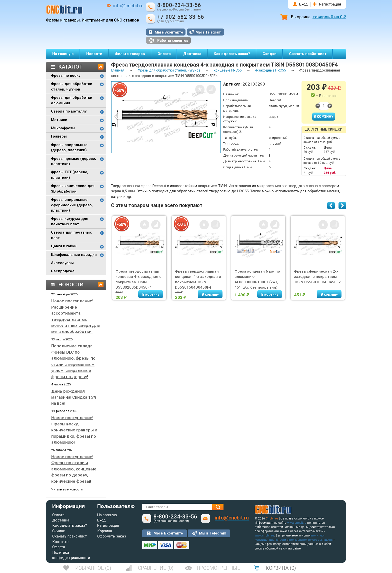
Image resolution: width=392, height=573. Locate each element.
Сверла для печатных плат (71, 235)
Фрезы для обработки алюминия (72, 100)
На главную (63, 54)
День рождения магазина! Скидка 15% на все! (74, 397)
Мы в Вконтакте (169, 32)
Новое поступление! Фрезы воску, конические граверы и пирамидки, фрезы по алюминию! (74, 430)
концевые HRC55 (228, 70)
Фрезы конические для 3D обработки (73, 188)
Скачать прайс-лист (308, 54)
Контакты (61, 542)
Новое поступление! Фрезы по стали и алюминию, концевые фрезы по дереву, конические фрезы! (74, 469)
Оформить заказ (112, 536)
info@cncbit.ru (128, 6)
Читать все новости (67, 489)
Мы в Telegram (208, 32)
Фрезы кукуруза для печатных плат (70, 221)
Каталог (70, 67)
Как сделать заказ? (232, 54)
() (93, 568)
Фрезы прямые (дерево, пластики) (73, 161)
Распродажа (63, 271)
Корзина (105, 531)
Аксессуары (62, 263)
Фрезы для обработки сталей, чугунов (72, 86)
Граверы (59, 136)
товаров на (329, 17)
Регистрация (330, 4)
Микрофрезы (63, 128)
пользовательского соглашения (312, 540)
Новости (94, 54)
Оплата (164, 54)
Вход (303, 4)
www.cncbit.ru (297, 523)
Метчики (59, 120)
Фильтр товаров (130, 54)
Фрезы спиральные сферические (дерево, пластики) (72, 205)
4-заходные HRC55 (270, 70)
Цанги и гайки (64, 246)
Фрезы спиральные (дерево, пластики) (69, 147)
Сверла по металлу (69, 111)
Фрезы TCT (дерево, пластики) (70, 175)
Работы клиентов (168, 40)
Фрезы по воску (66, 76)
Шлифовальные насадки (74, 255)
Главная (118, 70)
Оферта (59, 547)
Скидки (269, 54)
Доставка (192, 54)
